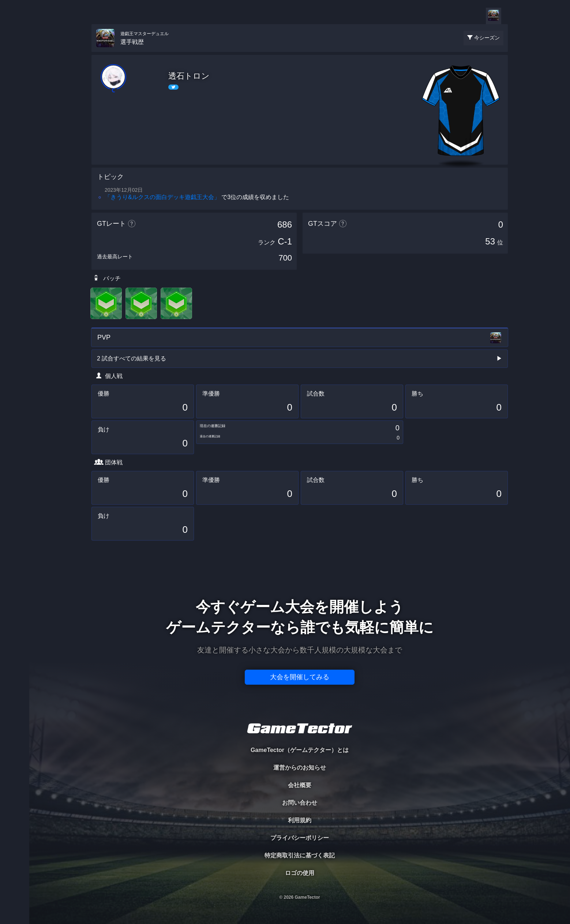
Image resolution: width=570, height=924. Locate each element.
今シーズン (487, 38)
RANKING (14, 142)
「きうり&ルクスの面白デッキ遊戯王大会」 (162, 197)
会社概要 (300, 785)
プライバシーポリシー (300, 838)
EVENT (15, 172)
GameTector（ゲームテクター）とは (300, 750)
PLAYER (15, 82)
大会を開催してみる (300, 677)
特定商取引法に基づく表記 (300, 855)
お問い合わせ (300, 803)
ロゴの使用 (300, 873)
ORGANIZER (15, 112)
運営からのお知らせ (300, 768)
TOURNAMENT (14, 52)
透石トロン (189, 76)
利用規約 (300, 820)
